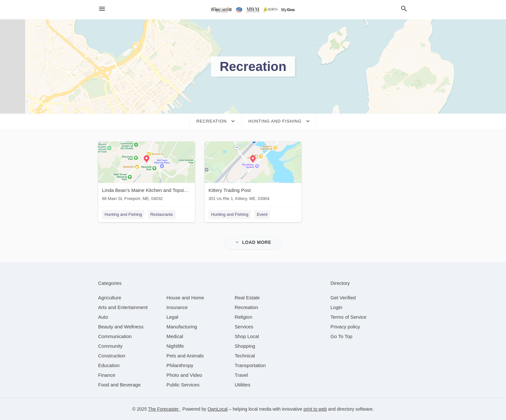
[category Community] (110, 346)
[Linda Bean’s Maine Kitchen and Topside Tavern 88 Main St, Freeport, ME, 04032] (147, 173)
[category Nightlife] (175, 346)
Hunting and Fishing (123, 214)
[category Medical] (175, 336)
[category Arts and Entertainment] (123, 307)
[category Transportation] (250, 365)
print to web (315, 409)
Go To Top (341, 336)
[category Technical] (245, 356)
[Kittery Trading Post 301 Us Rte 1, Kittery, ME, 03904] (253, 173)
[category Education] (109, 365)
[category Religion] (243, 317)
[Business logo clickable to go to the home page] (253, 10)
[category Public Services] (183, 385)
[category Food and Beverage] (119, 385)
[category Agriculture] (110, 298)
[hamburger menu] (102, 9)
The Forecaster (164, 409)
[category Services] (244, 327)
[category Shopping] (245, 346)
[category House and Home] (185, 298)
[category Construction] (112, 356)
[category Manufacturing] (182, 327)
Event (262, 214)
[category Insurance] (177, 307)
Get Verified (343, 298)
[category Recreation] (246, 307)
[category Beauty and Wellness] (121, 327)
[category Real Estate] (247, 298)
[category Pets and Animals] (185, 356)
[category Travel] (241, 375)
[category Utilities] (242, 385)
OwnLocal (218, 409)
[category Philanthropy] (180, 365)
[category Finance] (107, 375)
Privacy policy (345, 327)
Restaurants (162, 214)
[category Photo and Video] (184, 375)
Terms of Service (349, 317)
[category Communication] (115, 336)
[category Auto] (103, 317)
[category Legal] (172, 317)
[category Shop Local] (247, 336)
